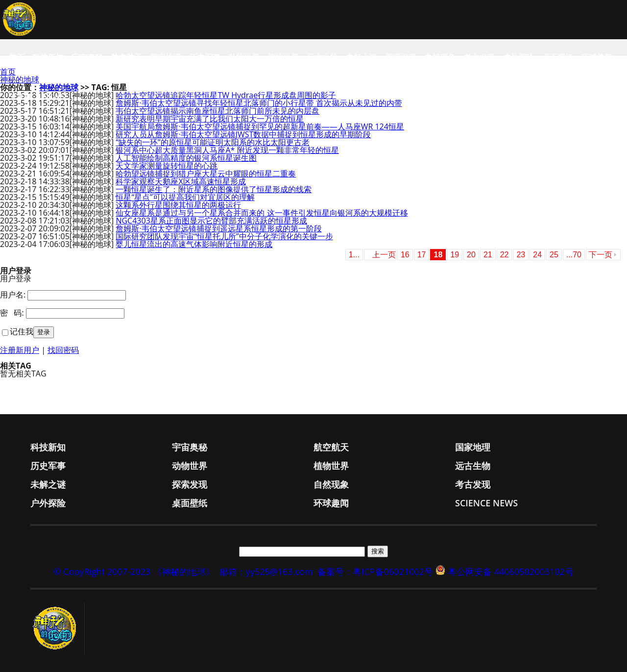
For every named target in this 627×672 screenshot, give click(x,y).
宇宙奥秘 (87, 57)
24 (537, 255)
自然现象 (440, 57)
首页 (17, 57)
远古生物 (322, 57)
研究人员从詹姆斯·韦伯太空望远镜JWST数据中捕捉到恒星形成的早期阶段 (243, 134)
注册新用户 (20, 350)
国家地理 (166, 57)
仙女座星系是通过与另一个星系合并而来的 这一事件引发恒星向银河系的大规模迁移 (262, 213)
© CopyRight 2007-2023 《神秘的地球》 (134, 572)
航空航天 (126, 57)
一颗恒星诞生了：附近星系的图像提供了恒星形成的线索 (214, 189)
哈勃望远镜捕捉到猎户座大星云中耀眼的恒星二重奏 (206, 174)
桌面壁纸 (557, 57)
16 (405, 255)
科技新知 (48, 57)
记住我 (22, 331)
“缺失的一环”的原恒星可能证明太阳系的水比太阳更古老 (212, 142)
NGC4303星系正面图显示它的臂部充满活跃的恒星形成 (211, 221)
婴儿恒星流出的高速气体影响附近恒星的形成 (194, 244)
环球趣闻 (597, 57)
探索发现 (401, 57)
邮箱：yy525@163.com (266, 572)
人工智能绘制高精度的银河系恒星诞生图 (186, 158)
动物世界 (244, 57)
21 (488, 255)
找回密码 (63, 350)
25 (554, 255)
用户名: (13, 295)
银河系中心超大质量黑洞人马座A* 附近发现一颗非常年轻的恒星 (227, 150)
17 (422, 255)
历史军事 (205, 57)
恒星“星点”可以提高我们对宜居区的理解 (185, 197)
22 (505, 255)
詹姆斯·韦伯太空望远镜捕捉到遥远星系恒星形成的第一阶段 (218, 228)
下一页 (601, 255)
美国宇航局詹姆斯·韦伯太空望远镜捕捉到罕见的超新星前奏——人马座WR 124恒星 (260, 126)
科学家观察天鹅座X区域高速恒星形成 (181, 181)
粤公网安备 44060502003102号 (511, 572)
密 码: (12, 313)
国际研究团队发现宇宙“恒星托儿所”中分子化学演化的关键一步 (224, 236)
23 (521, 255)
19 (455, 255)
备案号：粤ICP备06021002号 (375, 572)
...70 (574, 255)
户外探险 (518, 57)
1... (354, 255)
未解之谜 (362, 57)
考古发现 (479, 57)
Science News (37, 97)
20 (471, 255)
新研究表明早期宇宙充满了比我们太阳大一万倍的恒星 (210, 119)
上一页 (384, 255)
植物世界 (283, 57)
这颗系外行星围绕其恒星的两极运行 (178, 205)
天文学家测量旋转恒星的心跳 (167, 166)
